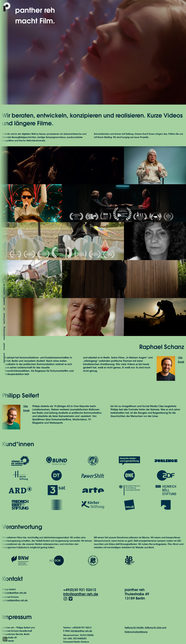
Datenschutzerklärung (136, 632)
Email (181, 362)
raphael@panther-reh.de (15, 601)
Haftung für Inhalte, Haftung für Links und (145, 628)
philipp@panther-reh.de (14, 593)
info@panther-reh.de (81, 594)
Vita (180, 358)
